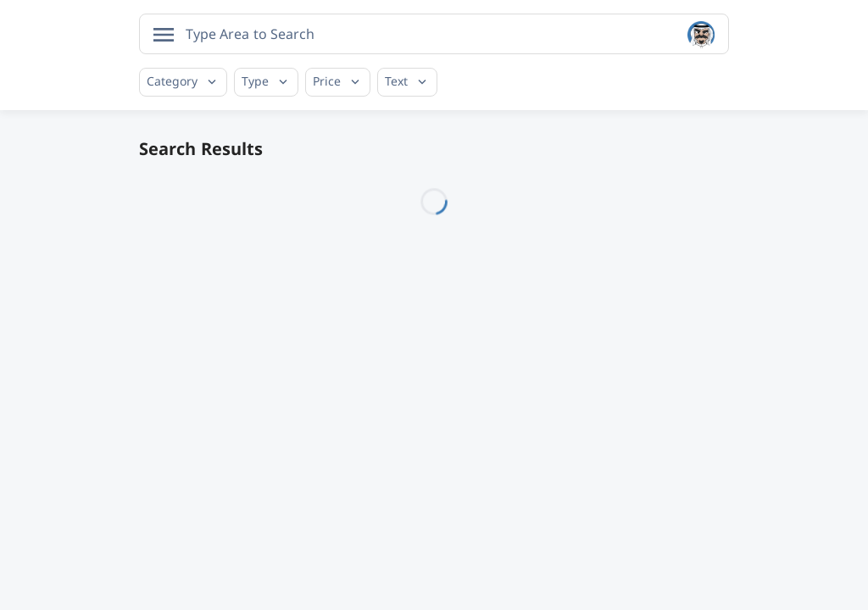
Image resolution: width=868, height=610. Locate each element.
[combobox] (434, 34)
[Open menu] (164, 35)
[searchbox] (253, 34)
